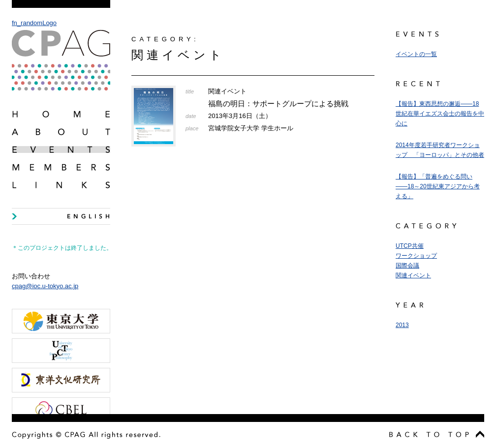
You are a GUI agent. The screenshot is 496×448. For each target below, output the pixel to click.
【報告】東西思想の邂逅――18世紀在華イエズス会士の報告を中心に (440, 114)
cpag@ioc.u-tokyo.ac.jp (45, 286)
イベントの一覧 (416, 54)
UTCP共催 (410, 246)
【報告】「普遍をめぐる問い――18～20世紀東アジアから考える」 (438, 186)
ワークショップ (416, 256)
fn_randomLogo (61, 55)
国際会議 (407, 266)
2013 (402, 325)
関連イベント (413, 275)
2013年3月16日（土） (240, 116)
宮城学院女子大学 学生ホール (251, 128)
